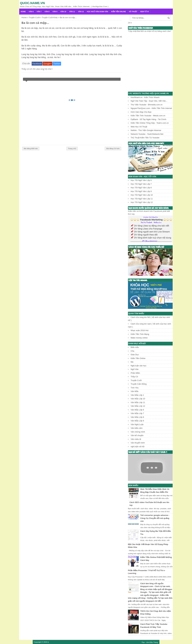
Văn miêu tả (136, 439)
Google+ (48, 64)
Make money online (139, 338)
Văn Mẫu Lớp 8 (137, 417)
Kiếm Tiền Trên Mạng (140, 334)
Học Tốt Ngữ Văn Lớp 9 (141, 191)
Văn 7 (39, 12)
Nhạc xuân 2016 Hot (139, 330)
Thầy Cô (134, 377)
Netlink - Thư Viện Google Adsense (146, 130)
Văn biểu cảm (137, 428)
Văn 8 (47, 12)
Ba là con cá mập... (35, 23)
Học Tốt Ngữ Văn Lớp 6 (141, 180)
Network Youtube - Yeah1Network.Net (147, 134)
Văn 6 (31, 12)
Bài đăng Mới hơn (31, 149)
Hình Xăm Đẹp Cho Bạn (141, 112)
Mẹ (132, 362)
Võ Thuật (133, 12)
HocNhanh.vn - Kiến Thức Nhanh (145, 97)
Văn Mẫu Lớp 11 (138, 402)
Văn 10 (63, 12)
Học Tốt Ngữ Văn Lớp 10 (142, 195)
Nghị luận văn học (139, 366)
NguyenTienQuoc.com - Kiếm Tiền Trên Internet (151, 108)
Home (23, 12)
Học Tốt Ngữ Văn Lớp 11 (142, 199)
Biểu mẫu (135, 347)
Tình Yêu (135, 388)
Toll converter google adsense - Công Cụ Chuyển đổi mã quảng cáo (155, 518)
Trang (156, 642)
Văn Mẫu (135, 391)
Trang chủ (72, 149)
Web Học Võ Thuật (139, 127)
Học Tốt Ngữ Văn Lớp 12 (142, 202)
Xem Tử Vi (145, 12)
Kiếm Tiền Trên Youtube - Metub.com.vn (148, 116)
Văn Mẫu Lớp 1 (137, 395)
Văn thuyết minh (138, 443)
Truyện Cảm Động (139, 384)
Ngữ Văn (135, 369)
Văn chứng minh (138, 432)
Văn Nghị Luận (137, 424)
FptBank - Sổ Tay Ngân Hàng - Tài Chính (148, 119)
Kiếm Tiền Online (118, 12)
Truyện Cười (136, 380)
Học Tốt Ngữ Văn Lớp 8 (141, 188)
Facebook (37, 64)
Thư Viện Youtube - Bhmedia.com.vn (147, 105)
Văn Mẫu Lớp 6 (137, 410)
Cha (132, 351)
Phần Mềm (135, 373)
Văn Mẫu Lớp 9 (137, 421)
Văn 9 (55, 12)
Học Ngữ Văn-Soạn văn (97, 12)
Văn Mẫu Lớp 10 (138, 399)
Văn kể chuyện (137, 435)
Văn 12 (81, 12)
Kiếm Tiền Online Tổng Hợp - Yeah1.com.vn (150, 123)
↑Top (143, 642)
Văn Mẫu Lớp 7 (137, 413)
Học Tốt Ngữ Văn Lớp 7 (141, 184)
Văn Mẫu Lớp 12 (138, 406)
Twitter (57, 64)
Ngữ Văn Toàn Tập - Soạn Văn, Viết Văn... (149, 101)
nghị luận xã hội (138, 447)
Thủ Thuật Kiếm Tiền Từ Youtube (145, 138)
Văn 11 (72, 12)
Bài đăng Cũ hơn (113, 149)
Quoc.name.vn (32, 3)
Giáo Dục (135, 355)
